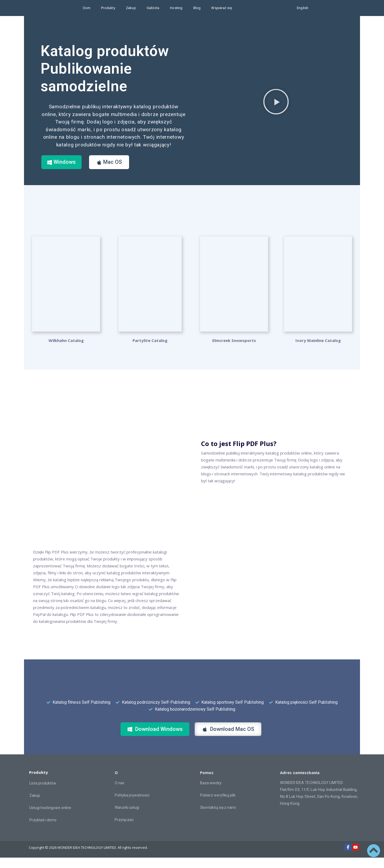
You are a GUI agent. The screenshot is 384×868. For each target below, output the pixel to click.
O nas (119, 793)
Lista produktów (43, 794)
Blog (197, 8)
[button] (276, 107)
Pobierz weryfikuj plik (218, 806)
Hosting (176, 8)
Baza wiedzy (211, 793)
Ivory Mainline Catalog (318, 351)
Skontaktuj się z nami (218, 818)
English (303, 8)
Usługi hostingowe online (50, 818)
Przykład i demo (43, 830)
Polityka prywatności (132, 806)
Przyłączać (124, 830)
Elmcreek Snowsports (234, 351)
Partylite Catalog (150, 351)
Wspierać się (221, 8)
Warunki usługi (127, 818)
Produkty (108, 8)
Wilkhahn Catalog (66, 351)
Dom (87, 8)
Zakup (131, 8)
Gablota (153, 8)
